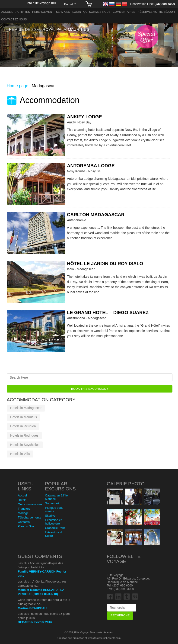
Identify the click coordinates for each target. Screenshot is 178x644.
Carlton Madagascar (96, 215)
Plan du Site (26, 526)
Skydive (50, 516)
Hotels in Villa (20, 454)
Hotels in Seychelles (25, 445)
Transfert (24, 509)
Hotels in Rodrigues (24, 435)
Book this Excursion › (90, 389)
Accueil (7, 12)
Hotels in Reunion (23, 426)
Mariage (23, 513)
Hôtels (22, 500)
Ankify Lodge (84, 117)
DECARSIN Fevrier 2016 (35, 622)
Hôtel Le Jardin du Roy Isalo (105, 264)
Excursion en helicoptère (54, 522)
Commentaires (124, 12)
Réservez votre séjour (156, 12)
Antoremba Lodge (91, 166)
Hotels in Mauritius (24, 417)
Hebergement (43, 12)
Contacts (24, 522)
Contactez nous (14, 19)
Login (77, 12)
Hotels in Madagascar (26, 408)
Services (63, 12)
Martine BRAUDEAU (32, 608)
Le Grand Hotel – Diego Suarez (108, 312)
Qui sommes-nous (97, 12)
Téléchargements (29, 517)
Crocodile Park (55, 528)
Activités (23, 12)
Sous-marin (53, 503)
